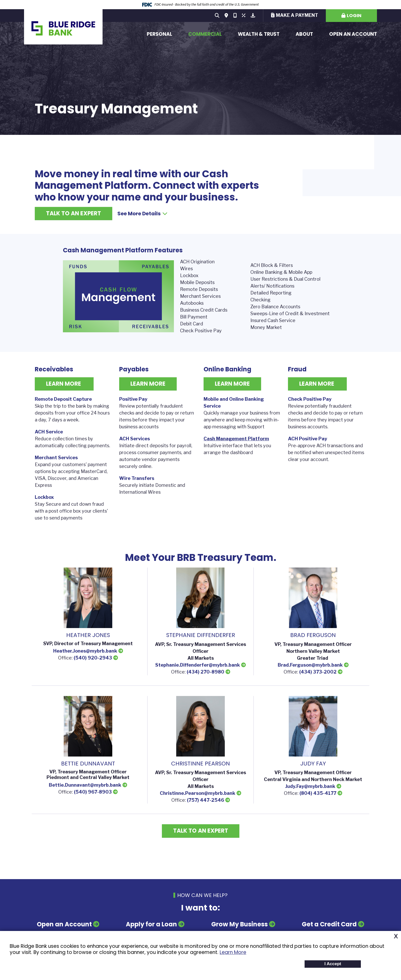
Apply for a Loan (151, 924)
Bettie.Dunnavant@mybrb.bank (85, 785)
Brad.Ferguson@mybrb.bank (310, 665)
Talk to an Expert (74, 213)
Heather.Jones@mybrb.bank (85, 651)
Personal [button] (159, 34)
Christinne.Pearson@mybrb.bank (198, 793)
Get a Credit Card (329, 924)
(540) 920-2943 (93, 658)
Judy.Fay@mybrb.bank (310, 786)
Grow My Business (240, 924)
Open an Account (353, 34)
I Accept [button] (333, 964)
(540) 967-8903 (93, 792)
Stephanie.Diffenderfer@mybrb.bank (198, 665)
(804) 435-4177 (318, 793)
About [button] (304, 34)
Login (354, 15)
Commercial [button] (205, 34)
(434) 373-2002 (318, 672)
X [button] (396, 936)
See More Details (142, 214)
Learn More (233, 952)
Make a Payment (297, 15)
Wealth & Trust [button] (259, 34)
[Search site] (217, 16)
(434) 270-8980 (205, 672)
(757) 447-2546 (205, 800)
